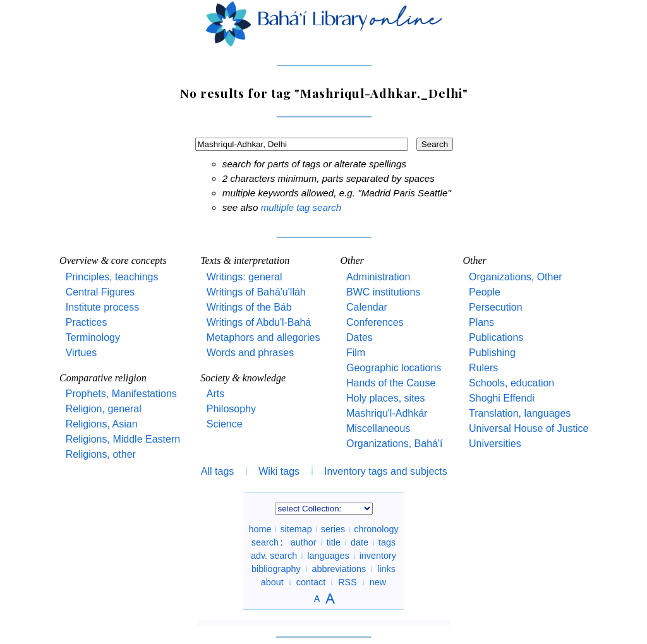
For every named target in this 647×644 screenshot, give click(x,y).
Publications (496, 337)
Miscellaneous (378, 428)
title (334, 542)
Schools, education (511, 383)
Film (356, 353)
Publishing (492, 353)
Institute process (103, 307)
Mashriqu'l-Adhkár (387, 413)
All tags (217, 471)
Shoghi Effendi (502, 398)
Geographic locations (394, 368)
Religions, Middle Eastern (123, 439)
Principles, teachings (112, 277)
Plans (481, 322)
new (378, 582)
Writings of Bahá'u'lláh (256, 292)
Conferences (375, 322)
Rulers (483, 368)
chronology (376, 529)
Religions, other (101, 454)
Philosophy (231, 409)
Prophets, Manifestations (121, 394)
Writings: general (245, 277)
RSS (348, 582)
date (360, 542)
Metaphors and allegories (263, 337)
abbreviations (339, 569)
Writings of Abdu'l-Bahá (259, 322)
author (304, 542)
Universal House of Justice (529, 428)
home (260, 529)
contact (311, 582)
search (265, 542)
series (333, 529)
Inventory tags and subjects (386, 471)
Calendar (367, 307)
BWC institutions (383, 292)
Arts (215, 394)
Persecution (496, 307)
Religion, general (104, 409)
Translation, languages (520, 413)
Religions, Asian (102, 424)
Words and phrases (250, 353)
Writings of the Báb (249, 307)
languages (328, 556)
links (386, 569)
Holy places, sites (386, 398)
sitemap (296, 529)
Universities (495, 444)
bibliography (276, 569)
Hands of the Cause (391, 383)
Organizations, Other (516, 277)
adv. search (274, 556)
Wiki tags (279, 471)
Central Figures (100, 292)
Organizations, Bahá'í (394, 444)
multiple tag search (301, 207)
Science (225, 424)
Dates (360, 337)
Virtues (82, 353)
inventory (378, 556)
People (485, 292)
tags (387, 542)
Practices (87, 322)
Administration (378, 277)
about (272, 582)
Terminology (93, 337)
